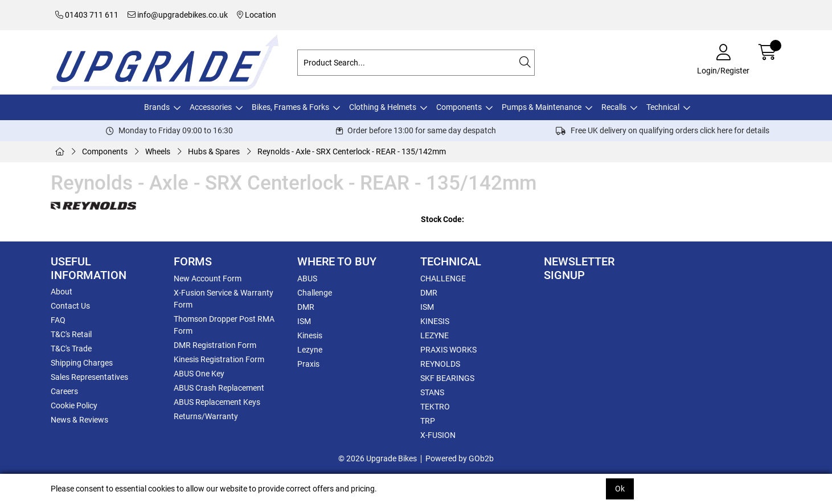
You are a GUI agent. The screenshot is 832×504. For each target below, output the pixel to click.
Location (257, 15)
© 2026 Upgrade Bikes (378, 458)
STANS (432, 392)
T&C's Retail (71, 334)
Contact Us (70, 306)
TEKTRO (435, 407)
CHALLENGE (443, 278)
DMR (306, 307)
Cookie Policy (74, 405)
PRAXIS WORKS (448, 350)
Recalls (614, 107)
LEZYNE (435, 335)
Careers (64, 391)
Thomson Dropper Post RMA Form (224, 325)
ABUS (307, 278)
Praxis (308, 364)
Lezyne (310, 350)
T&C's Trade (71, 349)
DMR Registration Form (215, 345)
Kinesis (310, 335)
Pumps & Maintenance (542, 107)
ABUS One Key (199, 374)
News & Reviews (79, 420)
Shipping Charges (82, 363)
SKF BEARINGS (447, 378)
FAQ (58, 320)
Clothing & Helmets (383, 107)
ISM (304, 321)
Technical (663, 107)
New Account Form (208, 278)
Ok (620, 489)
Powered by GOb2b (460, 458)
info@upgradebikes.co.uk (178, 15)
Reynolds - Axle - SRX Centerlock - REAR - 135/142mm (352, 151)
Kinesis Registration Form (219, 359)
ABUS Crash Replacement (219, 388)
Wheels (158, 151)
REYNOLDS (440, 364)
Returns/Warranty (206, 416)
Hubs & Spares (214, 151)
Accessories (211, 107)
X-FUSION (438, 435)
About (62, 292)
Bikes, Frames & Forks (290, 107)
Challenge (315, 293)
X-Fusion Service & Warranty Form (224, 299)
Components (459, 107)
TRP (428, 421)
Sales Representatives (89, 377)
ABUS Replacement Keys (217, 402)
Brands (157, 107)
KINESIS (435, 321)
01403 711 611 (87, 15)
